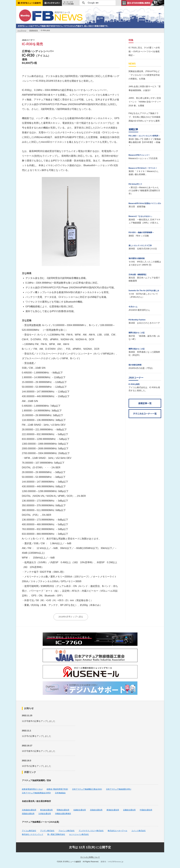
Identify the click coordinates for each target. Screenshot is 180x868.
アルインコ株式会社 (67, 831)
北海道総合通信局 (29, 810)
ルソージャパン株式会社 (79, 834)
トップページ (22, 30)
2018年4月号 (34, 30)
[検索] (97, 3)
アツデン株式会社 (47, 831)
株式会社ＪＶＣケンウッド (33, 834)
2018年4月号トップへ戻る (71, 617)
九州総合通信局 (45, 814)
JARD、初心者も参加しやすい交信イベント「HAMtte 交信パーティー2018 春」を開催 (145, 102)
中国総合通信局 (146, 810)
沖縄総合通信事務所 (63, 814)
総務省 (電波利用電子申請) (57, 789)
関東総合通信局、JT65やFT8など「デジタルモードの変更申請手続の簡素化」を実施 (144, 75)
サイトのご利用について (90, 857)
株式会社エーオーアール (117, 831)
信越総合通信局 (80, 810)
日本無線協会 (60, 793)
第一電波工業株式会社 (56, 834)
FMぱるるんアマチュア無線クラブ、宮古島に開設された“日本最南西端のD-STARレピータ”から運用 (145, 117)
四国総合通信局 (28, 814)
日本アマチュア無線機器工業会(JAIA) (87, 789)
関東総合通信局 (63, 810)
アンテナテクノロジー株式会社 (91, 831)
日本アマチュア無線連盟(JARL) (119, 789)
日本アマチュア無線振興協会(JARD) (36, 793)
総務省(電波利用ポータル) (32, 789)
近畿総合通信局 (129, 810)
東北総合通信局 (46, 810)
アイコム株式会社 (29, 831)
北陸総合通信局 (96, 810)
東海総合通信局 (113, 810)
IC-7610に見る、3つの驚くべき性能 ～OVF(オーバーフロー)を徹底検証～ (144, 51)
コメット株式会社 (139, 831)
